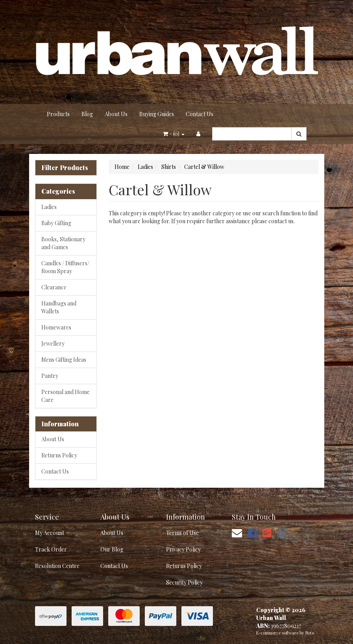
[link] (252, 532)
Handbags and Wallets (59, 307)
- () (174, 134)
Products (58, 114)
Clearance (54, 287)
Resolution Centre (57, 566)
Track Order (51, 549)
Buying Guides (157, 114)
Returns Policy (59, 455)
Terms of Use (182, 533)
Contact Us (200, 114)
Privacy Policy (183, 549)
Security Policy (184, 582)
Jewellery (53, 343)
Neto (310, 633)
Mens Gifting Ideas (64, 360)
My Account (50, 533)
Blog (87, 114)
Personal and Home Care (66, 396)
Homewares (56, 327)
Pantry (50, 376)
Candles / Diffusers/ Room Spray (65, 267)
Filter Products (65, 168)
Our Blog (112, 549)
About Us (116, 114)
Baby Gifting (56, 223)
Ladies (49, 207)
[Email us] (237, 532)
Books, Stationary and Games (63, 243)
